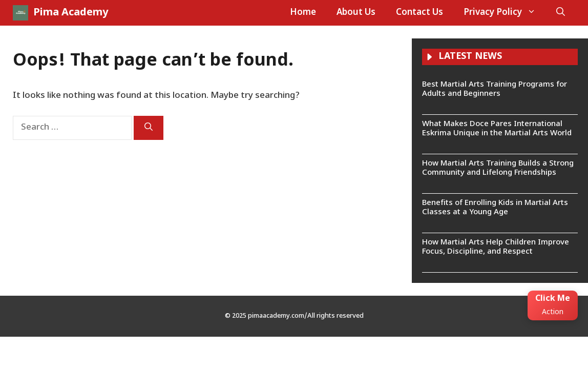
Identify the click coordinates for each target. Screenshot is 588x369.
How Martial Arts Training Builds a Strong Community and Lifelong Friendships (498, 168)
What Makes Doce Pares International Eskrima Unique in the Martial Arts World (497, 129)
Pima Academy (71, 13)
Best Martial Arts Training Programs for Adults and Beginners (495, 89)
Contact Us (419, 13)
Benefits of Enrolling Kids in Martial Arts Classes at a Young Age (495, 208)
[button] (561, 13)
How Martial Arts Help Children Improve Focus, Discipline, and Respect (496, 247)
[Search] (149, 128)
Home (303, 13)
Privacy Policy (505, 13)
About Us (356, 13)
